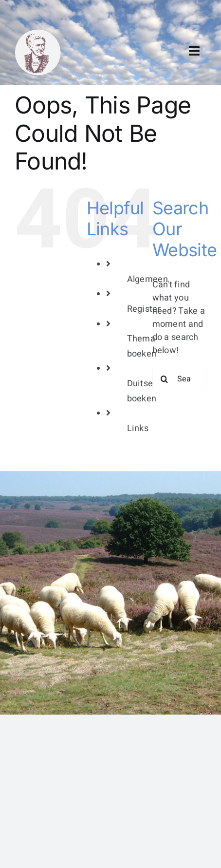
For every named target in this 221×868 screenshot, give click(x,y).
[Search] (165, 379)
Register (144, 309)
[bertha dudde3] (38, 33)
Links (138, 428)
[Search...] (179, 379)
